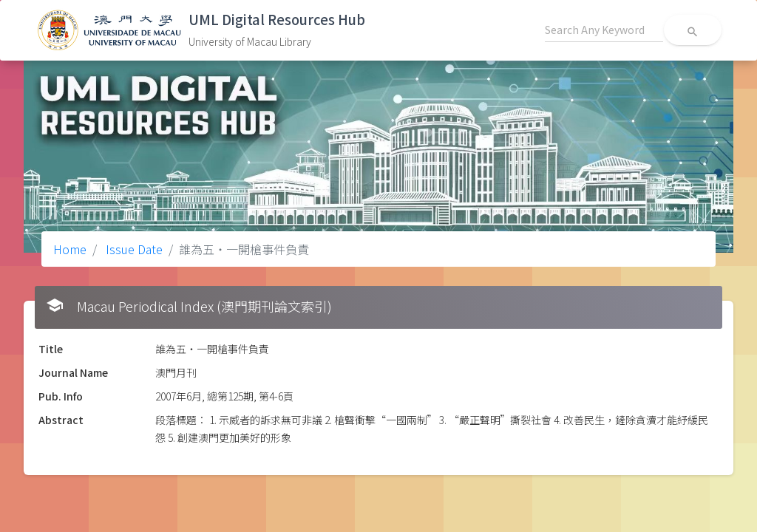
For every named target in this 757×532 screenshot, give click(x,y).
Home (70, 249)
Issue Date (133, 249)
